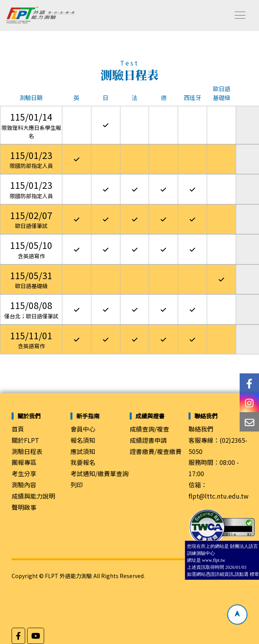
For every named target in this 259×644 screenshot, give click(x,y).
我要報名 (83, 462)
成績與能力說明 (33, 496)
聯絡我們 (201, 429)
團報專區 (24, 462)
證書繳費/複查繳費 (156, 451)
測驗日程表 (27, 451)
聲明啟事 (24, 507)
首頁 (18, 429)
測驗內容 (24, 485)
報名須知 (83, 440)
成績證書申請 (148, 440)
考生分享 (24, 473)
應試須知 (83, 451)
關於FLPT (25, 440)
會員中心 (83, 429)
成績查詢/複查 (149, 429)
